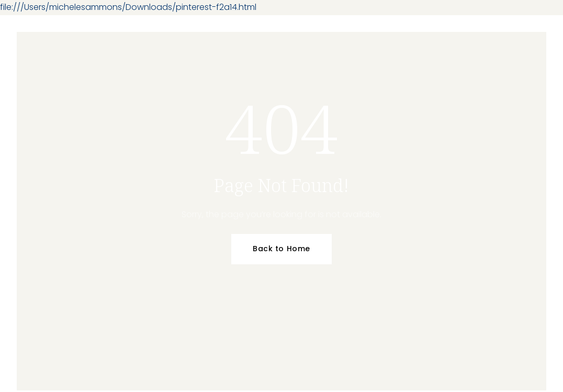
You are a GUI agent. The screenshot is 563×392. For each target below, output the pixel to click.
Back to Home (281, 249)
